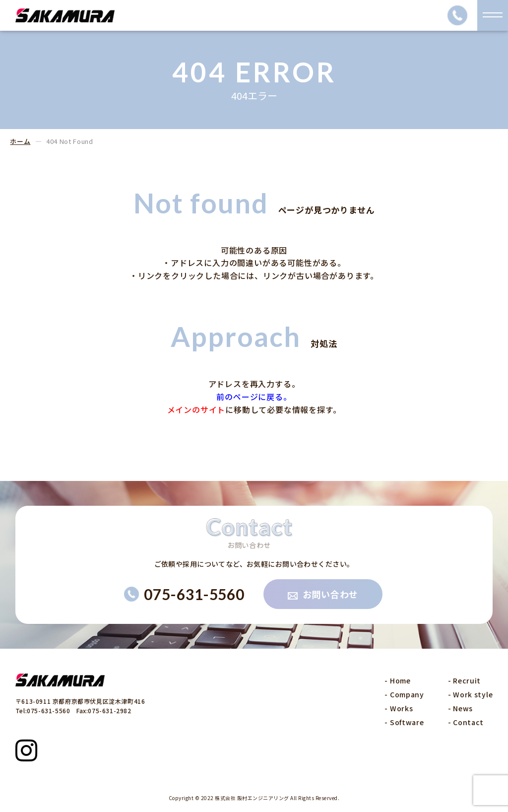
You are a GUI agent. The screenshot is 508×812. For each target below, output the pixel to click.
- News (460, 708)
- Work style (470, 694)
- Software (404, 722)
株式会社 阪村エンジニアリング (252, 798)
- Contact (466, 722)
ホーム (20, 141)
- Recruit (464, 680)
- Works (399, 708)
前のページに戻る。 (254, 397)
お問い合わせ (323, 594)
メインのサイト (196, 409)
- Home (397, 680)
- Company (404, 694)
